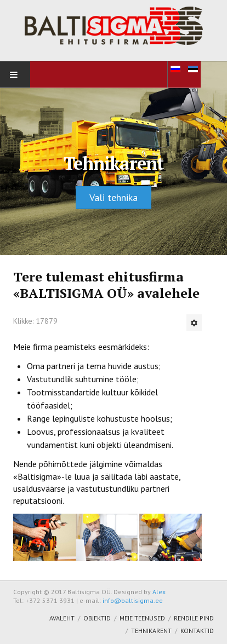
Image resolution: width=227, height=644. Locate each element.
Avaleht (62, 618)
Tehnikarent (151, 631)
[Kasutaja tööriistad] (194, 323)
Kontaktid (197, 631)
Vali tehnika (113, 197)
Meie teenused (142, 618)
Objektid (97, 618)
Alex (159, 592)
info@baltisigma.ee (133, 600)
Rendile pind (194, 618)
